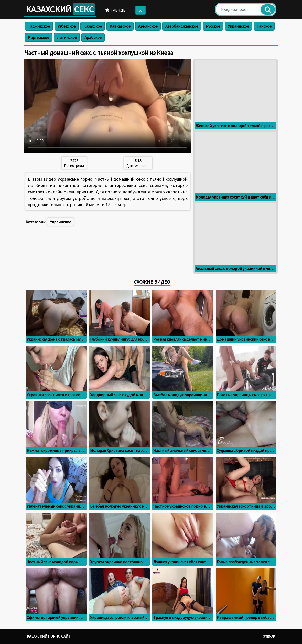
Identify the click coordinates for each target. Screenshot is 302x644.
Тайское (264, 26)
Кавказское (120, 26)
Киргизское (39, 37)
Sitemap (269, 636)
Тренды (116, 10)
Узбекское (67, 26)
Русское (213, 26)
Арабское (93, 37)
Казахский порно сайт (49, 636)
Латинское (67, 37)
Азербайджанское (182, 26)
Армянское (148, 26)
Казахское (93, 26)
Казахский (60, 9)
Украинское (238, 26)
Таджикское (39, 26)
